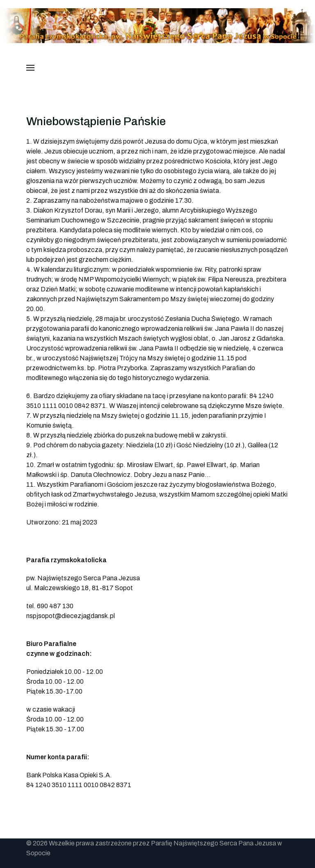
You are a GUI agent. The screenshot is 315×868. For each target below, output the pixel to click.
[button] (30, 68)
